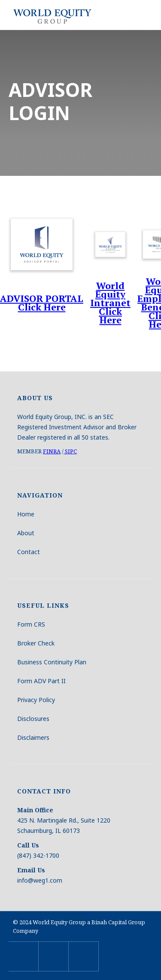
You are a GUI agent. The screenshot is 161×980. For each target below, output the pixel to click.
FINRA (52, 451)
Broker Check (36, 643)
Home (26, 514)
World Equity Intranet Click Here (110, 303)
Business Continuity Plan (52, 662)
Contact (29, 552)
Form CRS (31, 624)
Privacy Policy (36, 700)
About (26, 533)
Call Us (28, 845)
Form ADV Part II (41, 681)
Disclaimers (33, 737)
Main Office (35, 810)
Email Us (31, 870)
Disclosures (33, 719)
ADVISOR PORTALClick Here (42, 303)
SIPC (70, 451)
